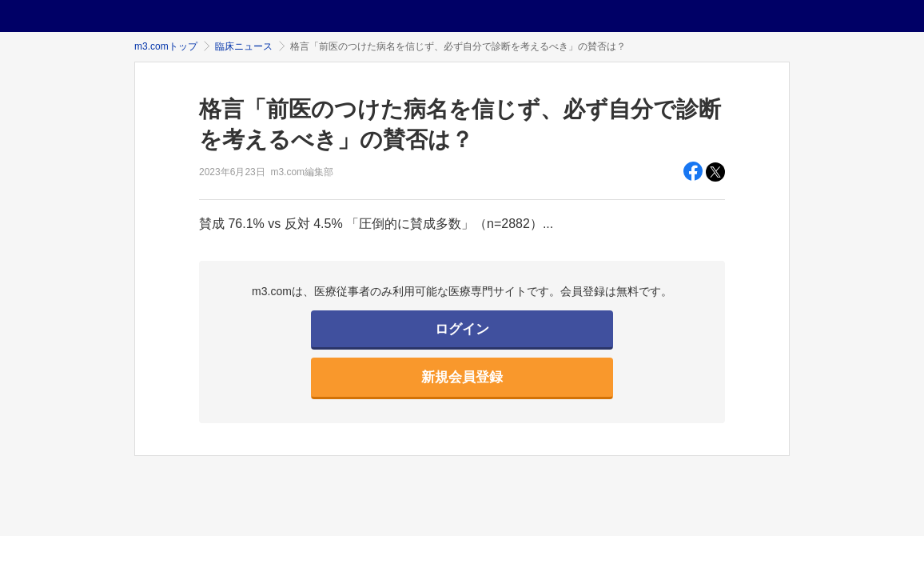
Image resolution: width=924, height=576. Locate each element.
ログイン (462, 329)
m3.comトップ (166, 46)
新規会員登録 (462, 377)
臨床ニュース (244, 46)
